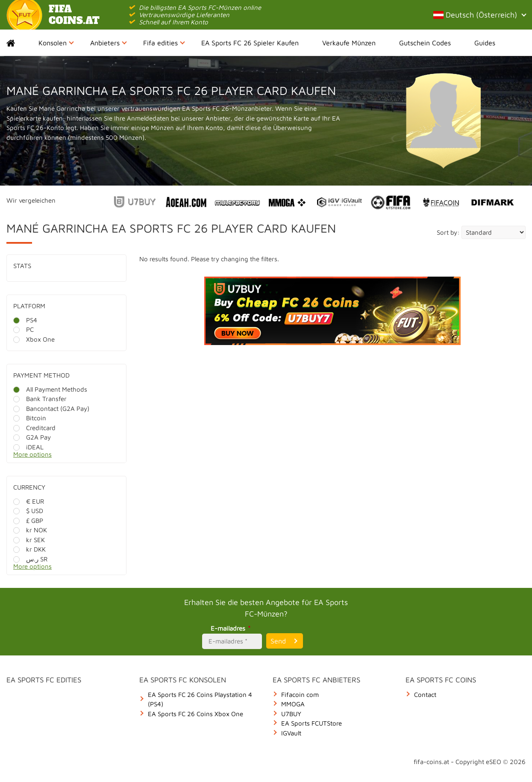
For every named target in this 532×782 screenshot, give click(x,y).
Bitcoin (30, 418)
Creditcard (34, 428)
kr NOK (30, 530)
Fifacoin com (300, 695)
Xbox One (34, 339)
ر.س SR (30, 559)
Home (18, 43)
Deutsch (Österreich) (479, 15)
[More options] (73, 457)
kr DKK (29, 549)
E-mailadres (232, 628)
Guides (485, 43)
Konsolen (56, 43)
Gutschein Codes (425, 43)
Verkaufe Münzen (349, 43)
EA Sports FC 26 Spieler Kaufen (250, 43)
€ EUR (29, 501)
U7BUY (291, 714)
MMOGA (293, 704)
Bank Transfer (40, 399)
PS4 (25, 320)
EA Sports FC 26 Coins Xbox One (195, 714)
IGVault (291, 733)
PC (24, 329)
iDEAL (28, 447)
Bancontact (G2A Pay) (51, 409)
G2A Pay (32, 437)
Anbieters (109, 43)
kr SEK (29, 540)
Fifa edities (164, 43)
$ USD (28, 511)
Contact (425, 695)
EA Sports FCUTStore (312, 723)
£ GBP (28, 521)
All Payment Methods (50, 389)
